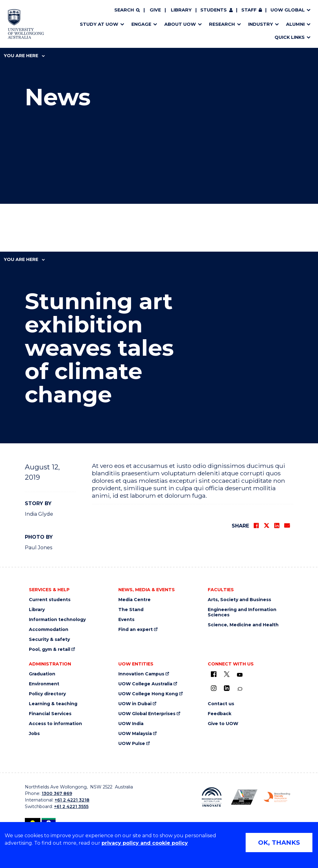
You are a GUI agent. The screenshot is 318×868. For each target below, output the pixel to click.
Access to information (55, 724)
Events (126, 620)
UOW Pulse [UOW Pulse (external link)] (132, 744)
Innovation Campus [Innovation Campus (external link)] (141, 674)
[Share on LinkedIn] (277, 526)
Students (214, 10)
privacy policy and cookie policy (145, 843)
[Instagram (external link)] (214, 688)
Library (181, 10)
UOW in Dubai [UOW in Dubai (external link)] (135, 704)
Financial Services (50, 714)
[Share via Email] (287, 526)
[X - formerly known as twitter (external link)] (227, 674)
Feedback (220, 714)
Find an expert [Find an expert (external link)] (136, 630)
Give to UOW (223, 724)
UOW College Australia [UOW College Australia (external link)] (145, 684)
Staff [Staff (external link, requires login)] (249, 10)
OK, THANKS (279, 843)
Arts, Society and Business (239, 600)
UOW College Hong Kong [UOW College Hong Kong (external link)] (148, 694)
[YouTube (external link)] (240, 675)
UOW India (131, 724)
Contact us (221, 704)
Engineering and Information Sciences (242, 612)
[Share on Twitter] (266, 526)
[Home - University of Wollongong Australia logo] (26, 24)
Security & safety (49, 640)
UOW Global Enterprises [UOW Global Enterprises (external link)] (147, 714)
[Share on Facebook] (256, 526)
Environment (44, 684)
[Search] (127, 10)
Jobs (34, 734)
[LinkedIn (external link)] (227, 688)
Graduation (42, 674)
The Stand (131, 610)
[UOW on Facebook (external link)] (214, 674)
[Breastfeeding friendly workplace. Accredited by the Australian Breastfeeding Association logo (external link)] (277, 797)
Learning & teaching (53, 704)
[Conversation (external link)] (240, 689)
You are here (24, 56)
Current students (50, 600)
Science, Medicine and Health (243, 625)
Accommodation (49, 630)
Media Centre (134, 600)
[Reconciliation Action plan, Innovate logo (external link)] (212, 797)
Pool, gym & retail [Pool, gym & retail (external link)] (50, 649)
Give (155, 10)
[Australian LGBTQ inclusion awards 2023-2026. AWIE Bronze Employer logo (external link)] (244, 797)
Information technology (57, 620)
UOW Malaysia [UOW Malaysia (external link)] (135, 734)
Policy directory (47, 694)
